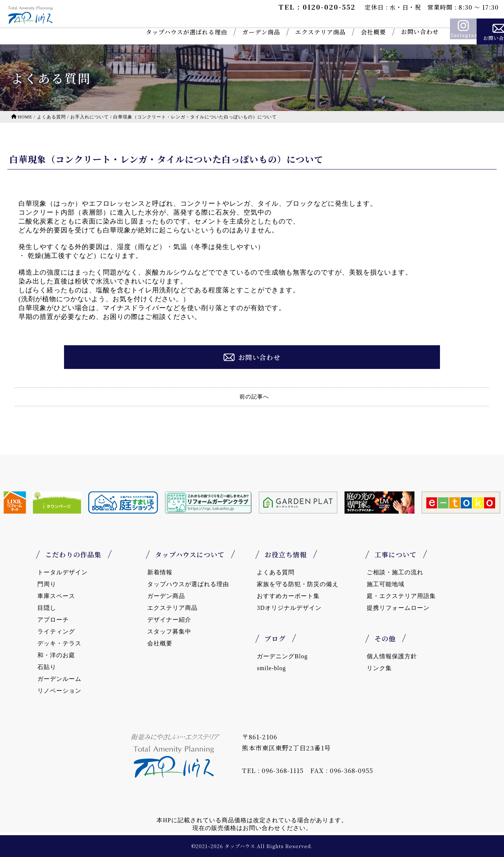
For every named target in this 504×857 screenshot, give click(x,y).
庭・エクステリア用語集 (401, 596)
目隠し (47, 608)
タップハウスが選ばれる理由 (151, 32)
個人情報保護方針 (392, 656)
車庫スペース (56, 596)
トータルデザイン (63, 572)
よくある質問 (276, 572)
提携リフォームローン (398, 608)
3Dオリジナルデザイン (289, 608)
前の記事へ (254, 397)
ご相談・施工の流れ (395, 572)
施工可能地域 (386, 584)
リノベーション (59, 691)
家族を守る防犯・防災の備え (298, 584)
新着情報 (160, 572)
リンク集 (379, 668)
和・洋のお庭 (56, 655)
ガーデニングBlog (282, 656)
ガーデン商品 (226, 32)
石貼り (47, 667)
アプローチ (53, 620)
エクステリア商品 (285, 32)
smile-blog (271, 668)
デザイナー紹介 (169, 620)
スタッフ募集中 (169, 631)
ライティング (56, 631)
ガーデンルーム (59, 679)
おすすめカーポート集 (288, 596)
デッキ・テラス (59, 643)
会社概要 (338, 32)
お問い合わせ (385, 32)
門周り (47, 584)
